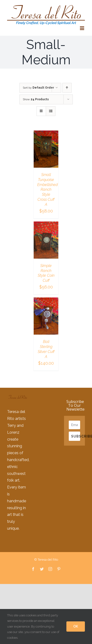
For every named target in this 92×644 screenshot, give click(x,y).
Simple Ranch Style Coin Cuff (46, 273)
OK (76, 626)
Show (36, 99)
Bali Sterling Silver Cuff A (46, 349)
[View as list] (51, 111)
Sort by (38, 88)
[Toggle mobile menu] (82, 28)
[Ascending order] (67, 88)
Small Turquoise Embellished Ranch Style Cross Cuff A (48, 190)
